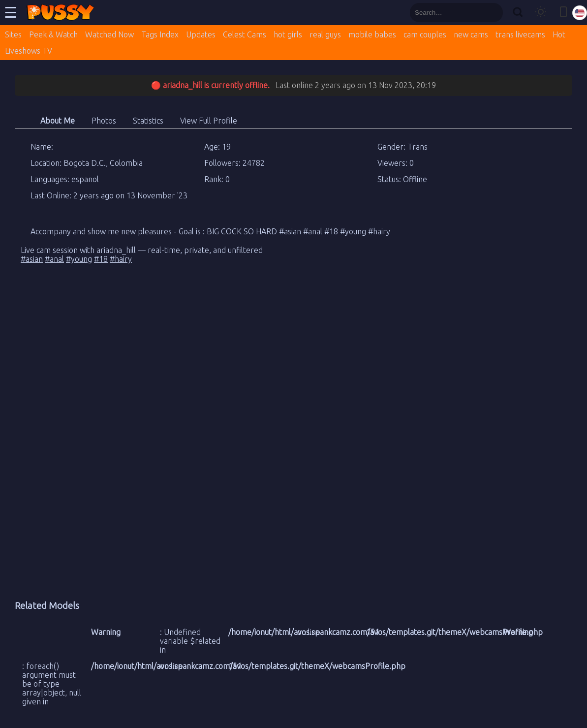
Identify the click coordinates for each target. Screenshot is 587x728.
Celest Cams (245, 34)
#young (79, 259)
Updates (201, 34)
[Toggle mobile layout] (563, 13)
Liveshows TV (29, 51)
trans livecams (520, 34)
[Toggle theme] (541, 13)
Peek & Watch (53, 34)
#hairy (121, 259)
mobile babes (372, 34)
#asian (32, 259)
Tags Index (160, 34)
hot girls (288, 34)
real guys (325, 34)
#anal (54, 259)
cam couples (425, 34)
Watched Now (109, 34)
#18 (101, 259)
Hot (559, 34)
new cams (471, 34)
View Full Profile (209, 121)
